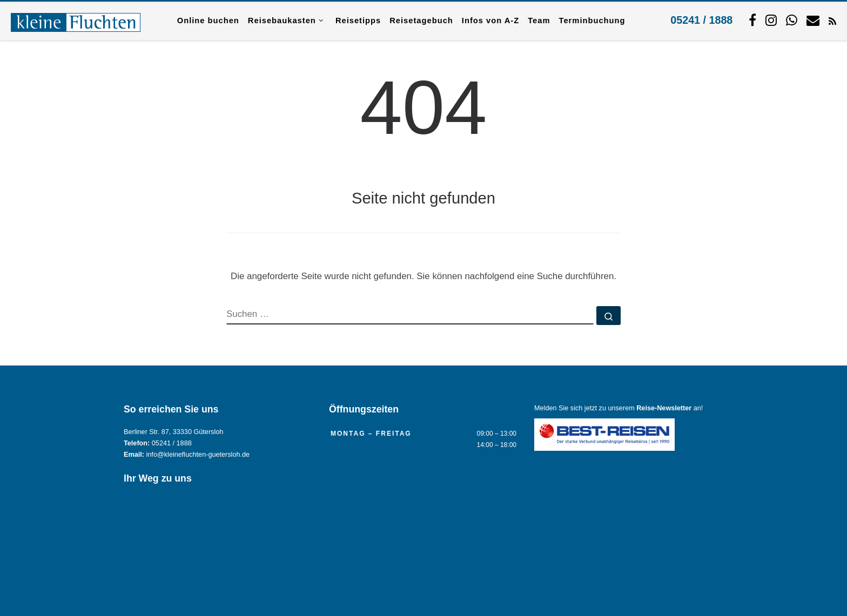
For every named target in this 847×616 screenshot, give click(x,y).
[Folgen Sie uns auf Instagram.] (771, 20)
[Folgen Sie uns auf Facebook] (752, 20)
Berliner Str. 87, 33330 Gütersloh (173, 432)
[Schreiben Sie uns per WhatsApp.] (792, 20)
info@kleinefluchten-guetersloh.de (198, 455)
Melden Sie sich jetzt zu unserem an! (619, 408)
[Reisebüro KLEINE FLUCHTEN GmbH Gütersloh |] (76, 21)
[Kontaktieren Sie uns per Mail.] (813, 20)
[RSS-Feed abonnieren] (832, 21)
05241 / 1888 (701, 20)
